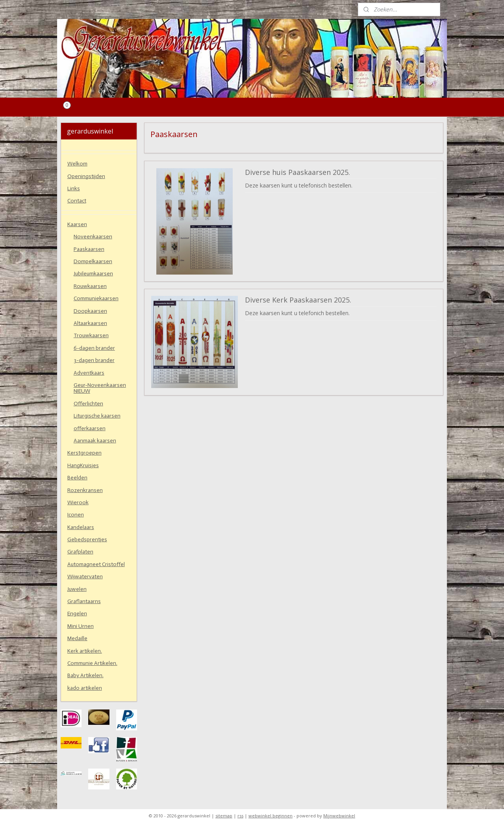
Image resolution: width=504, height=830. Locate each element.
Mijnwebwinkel (339, 816)
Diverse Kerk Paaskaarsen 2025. (298, 300)
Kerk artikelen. (85, 651)
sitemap (224, 816)
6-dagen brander (94, 348)
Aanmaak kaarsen (95, 441)
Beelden (77, 478)
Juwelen (77, 589)
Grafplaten (80, 552)
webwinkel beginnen (271, 816)
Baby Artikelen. (85, 675)
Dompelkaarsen (93, 261)
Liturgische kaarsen (97, 416)
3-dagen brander (94, 360)
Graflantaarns (84, 601)
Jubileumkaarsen (93, 274)
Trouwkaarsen (91, 335)
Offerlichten (88, 404)
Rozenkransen (85, 490)
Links (74, 188)
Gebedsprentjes (87, 539)
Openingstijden (86, 176)
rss (240, 816)
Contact (77, 201)
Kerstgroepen (84, 453)
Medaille (77, 638)
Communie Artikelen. (92, 663)
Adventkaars (89, 373)
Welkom (77, 164)
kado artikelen (85, 688)
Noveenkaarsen (93, 237)
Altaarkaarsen (90, 323)
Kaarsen (77, 224)
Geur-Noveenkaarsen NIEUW (100, 388)
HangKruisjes (83, 465)
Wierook (78, 502)
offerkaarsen (90, 428)
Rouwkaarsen (90, 286)
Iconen (76, 515)
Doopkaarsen (90, 311)
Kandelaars (81, 527)
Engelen (77, 614)
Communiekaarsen (96, 298)
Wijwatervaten (85, 577)
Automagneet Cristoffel (96, 564)
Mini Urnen (81, 626)
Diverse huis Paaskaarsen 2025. (297, 173)
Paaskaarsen (89, 249)
